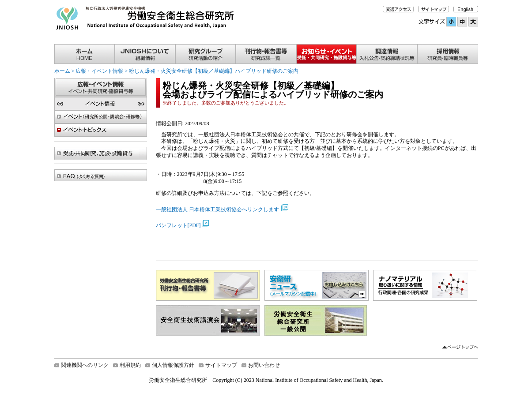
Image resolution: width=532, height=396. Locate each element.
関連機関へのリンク (85, 365)
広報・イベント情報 (99, 71)
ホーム (62, 71)
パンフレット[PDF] (178, 225)
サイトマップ (221, 365)
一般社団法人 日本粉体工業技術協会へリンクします (218, 209)
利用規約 (130, 365)
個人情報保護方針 (173, 365)
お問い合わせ (264, 365)
